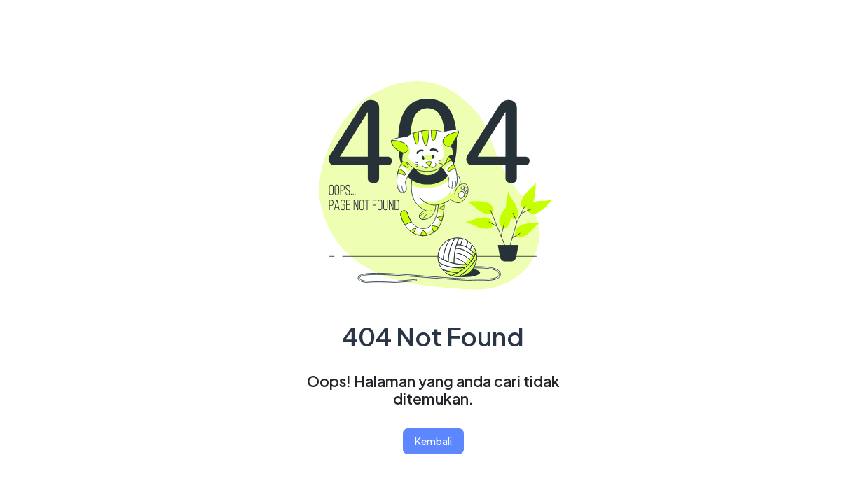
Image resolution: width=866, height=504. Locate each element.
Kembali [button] (433, 441)
